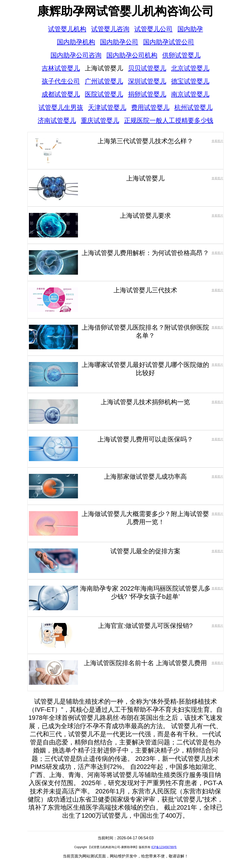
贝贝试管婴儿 (147, 68)
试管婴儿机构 (67, 29)
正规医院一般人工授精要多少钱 (169, 120)
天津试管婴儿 (107, 107)
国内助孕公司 (119, 42)
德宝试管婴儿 (190, 81)
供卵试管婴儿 (181, 55)
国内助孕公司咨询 (76, 55)
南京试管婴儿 (190, 94)
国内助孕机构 (76, 42)
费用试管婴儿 (150, 107)
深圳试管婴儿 (147, 81)
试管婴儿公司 (153, 29)
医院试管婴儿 (104, 94)
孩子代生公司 (61, 81)
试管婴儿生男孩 (61, 107)
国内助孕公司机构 (132, 55)
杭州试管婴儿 (193, 107)
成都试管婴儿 (61, 94)
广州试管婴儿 (104, 81)
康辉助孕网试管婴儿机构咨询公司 (125, 11)
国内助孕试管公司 (169, 42)
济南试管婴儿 (57, 120)
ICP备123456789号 (164, 847)
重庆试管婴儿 (100, 120)
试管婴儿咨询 (110, 29)
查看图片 (217, 141)
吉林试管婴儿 (61, 68)
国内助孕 (190, 29)
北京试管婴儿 (190, 68)
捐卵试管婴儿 (147, 94)
